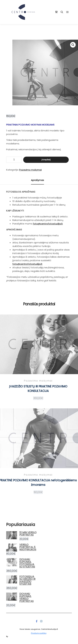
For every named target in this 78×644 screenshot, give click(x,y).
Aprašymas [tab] (37, 180)
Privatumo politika (39, 633)
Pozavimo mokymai (30, 170)
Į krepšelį (46, 160)
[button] (73, 45)
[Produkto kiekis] (14, 160)
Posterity (12, 636)
